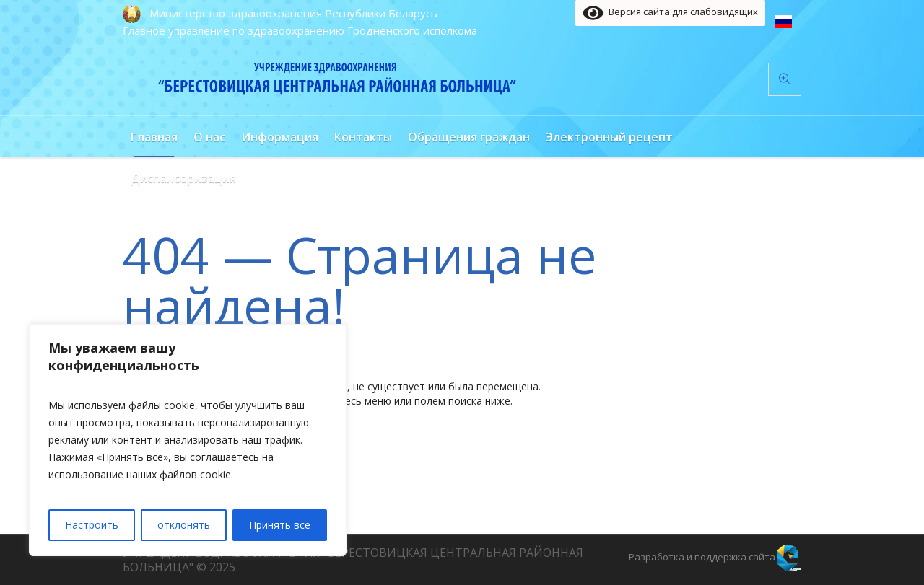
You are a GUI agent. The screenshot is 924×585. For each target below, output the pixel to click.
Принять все (280, 525)
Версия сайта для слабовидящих (670, 13)
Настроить (92, 525)
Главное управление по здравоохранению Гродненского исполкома (300, 30)
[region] (188, 440)
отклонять (184, 525)
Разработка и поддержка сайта (702, 557)
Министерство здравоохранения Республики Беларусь (293, 13)
